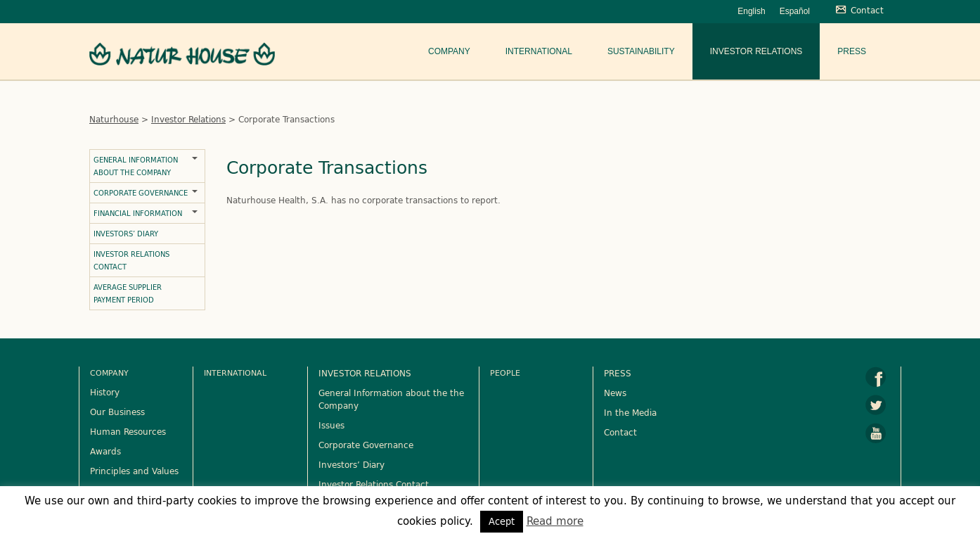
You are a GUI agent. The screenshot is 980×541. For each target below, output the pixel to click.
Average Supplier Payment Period (128, 293)
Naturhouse (114, 119)
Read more (555, 521)
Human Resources (128, 431)
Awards (105, 451)
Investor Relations (756, 51)
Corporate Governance (141, 193)
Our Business (117, 412)
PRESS (618, 373)
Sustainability (641, 51)
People (505, 373)
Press (852, 51)
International (539, 51)
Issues (331, 425)
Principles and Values (134, 471)
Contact (620, 432)
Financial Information (138, 213)
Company (449, 51)
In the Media (630, 412)
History (105, 392)
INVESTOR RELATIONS (365, 373)
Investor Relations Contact (131, 260)
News (615, 393)
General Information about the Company (136, 166)
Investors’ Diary (126, 234)
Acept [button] (502, 521)
